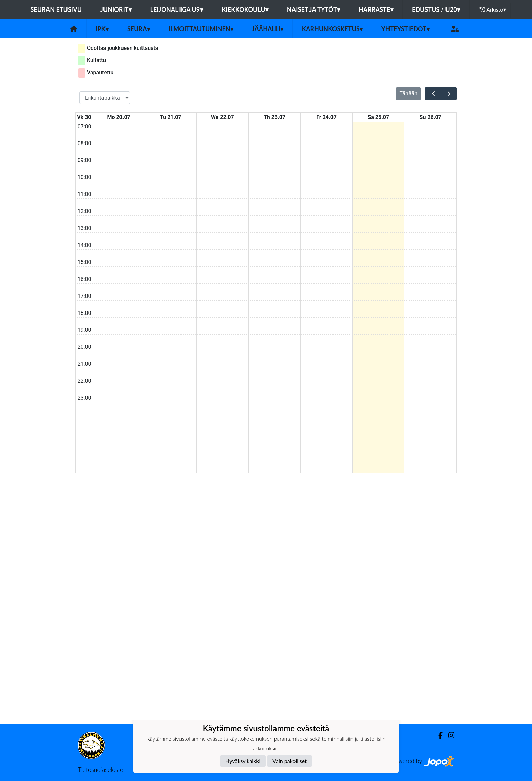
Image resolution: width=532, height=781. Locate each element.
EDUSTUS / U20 (436, 9)
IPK (102, 29)
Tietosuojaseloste (100, 769)
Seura (139, 29)
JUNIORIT (116, 9)
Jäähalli (268, 29)
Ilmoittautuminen (201, 29)
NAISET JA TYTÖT (313, 9)
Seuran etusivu (56, 9)
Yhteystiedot (405, 29)
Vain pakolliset (290, 761)
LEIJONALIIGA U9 (177, 9)
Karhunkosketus (332, 29)
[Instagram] (449, 735)
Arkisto (493, 9)
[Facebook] (438, 735)
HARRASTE (376, 9)
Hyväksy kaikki (243, 761)
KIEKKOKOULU (245, 9)
